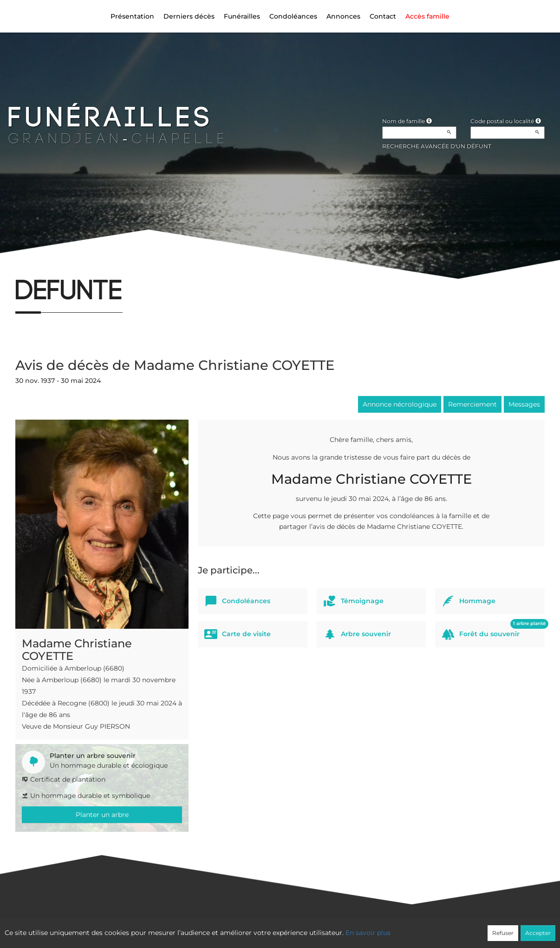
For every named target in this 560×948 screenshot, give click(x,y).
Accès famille (427, 16)
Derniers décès (189, 16)
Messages (524, 404)
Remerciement (472, 404)
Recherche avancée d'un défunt (437, 146)
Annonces (343, 16)
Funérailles (242, 16)
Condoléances (293, 16)
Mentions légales (364, 928)
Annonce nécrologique (400, 404)
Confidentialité (275, 928)
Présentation (132, 16)
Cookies (318, 928)
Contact (383, 16)
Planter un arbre (102, 815)
